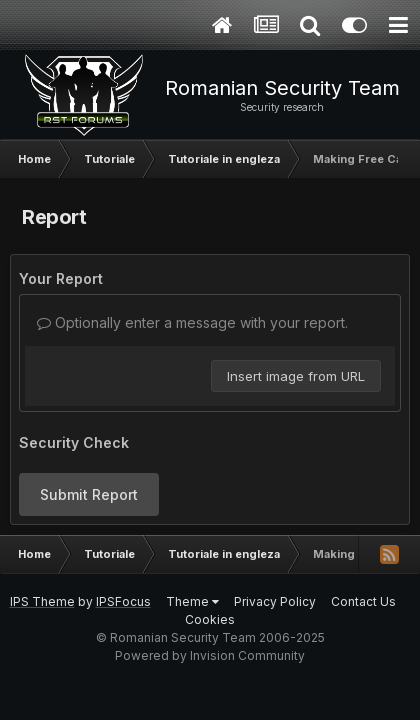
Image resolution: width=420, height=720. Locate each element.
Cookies (210, 619)
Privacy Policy (275, 601)
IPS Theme (42, 601)
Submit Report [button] (89, 494)
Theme (192, 601)
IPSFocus (123, 601)
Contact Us (363, 601)
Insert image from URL (296, 376)
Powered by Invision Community (210, 655)
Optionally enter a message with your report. (192, 322)
